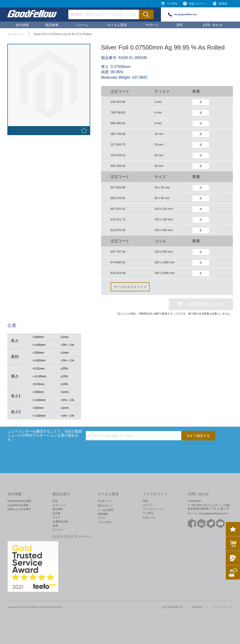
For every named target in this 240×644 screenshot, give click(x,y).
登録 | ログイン (198, 4)
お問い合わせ (212, 25)
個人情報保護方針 (173, 607)
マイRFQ (172, 4)
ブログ (101, 518)
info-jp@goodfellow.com (186, 14)
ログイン (148, 505)
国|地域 (223, 4)
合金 (55, 501)
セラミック (59, 505)
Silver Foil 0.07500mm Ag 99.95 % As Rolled (63, 34)
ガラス (56, 517)
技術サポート (105, 506)
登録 (145, 501)
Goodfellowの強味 (18, 505)
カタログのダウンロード (72, 537)
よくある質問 (105, 510)
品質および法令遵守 (19, 509)
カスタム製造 (117, 25)
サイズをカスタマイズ (130, 287)
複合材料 (58, 509)
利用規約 (198, 607)
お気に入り (149, 517)
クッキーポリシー (222, 607)
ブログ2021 (104, 522)
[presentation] (122, 450)
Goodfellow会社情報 (19, 501)
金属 (55, 525)
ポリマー (58, 530)
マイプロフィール (153, 509)
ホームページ (16, 34)
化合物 (56, 513)
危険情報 (103, 514)
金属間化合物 (60, 521)
